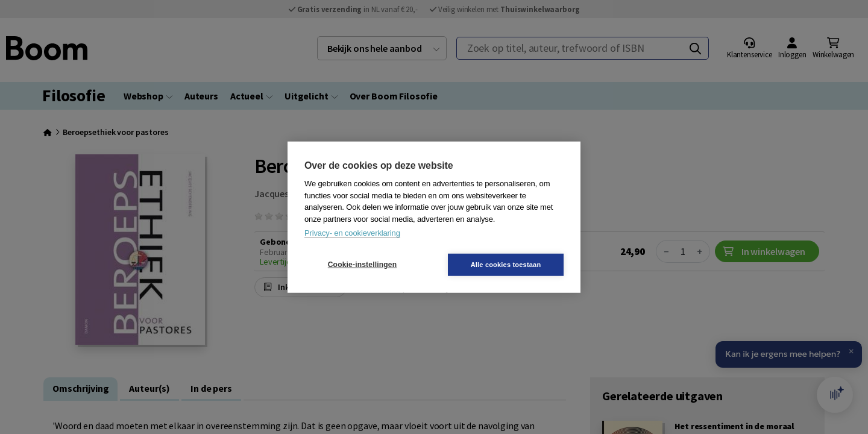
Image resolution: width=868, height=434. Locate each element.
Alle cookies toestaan (506, 264)
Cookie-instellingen (362, 265)
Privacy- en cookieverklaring (352, 233)
